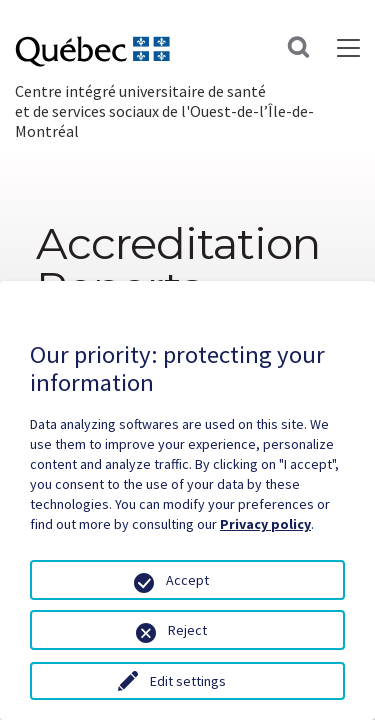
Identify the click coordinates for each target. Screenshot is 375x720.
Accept (187, 580)
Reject (187, 630)
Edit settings (188, 681)
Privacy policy (265, 524)
